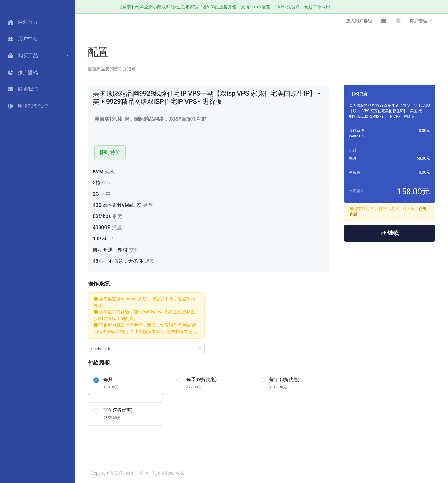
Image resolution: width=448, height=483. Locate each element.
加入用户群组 (359, 21)
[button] (37, 56)
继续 (390, 233)
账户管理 (419, 21)
